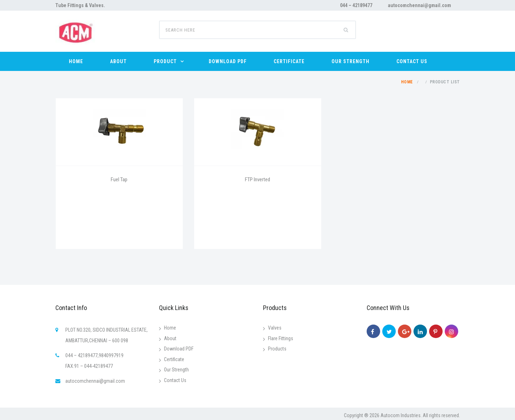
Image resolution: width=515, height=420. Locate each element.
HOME (76, 61)
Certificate (174, 359)
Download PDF (179, 349)
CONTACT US (412, 61)
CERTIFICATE (289, 61)
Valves (275, 328)
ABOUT (118, 61)
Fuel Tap (119, 179)
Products (277, 349)
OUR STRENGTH (350, 61)
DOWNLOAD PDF (228, 61)
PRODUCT (165, 61)
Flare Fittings (281, 338)
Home (407, 82)
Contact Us (175, 380)
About (170, 338)
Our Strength (176, 370)
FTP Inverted (257, 179)
